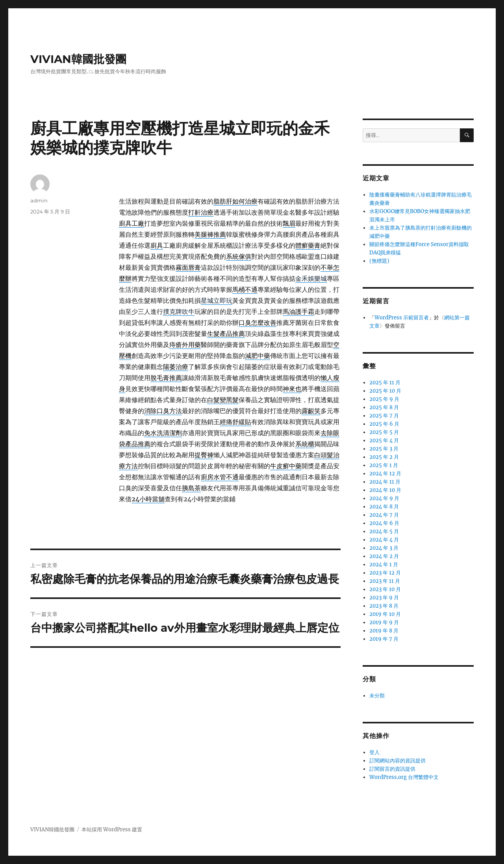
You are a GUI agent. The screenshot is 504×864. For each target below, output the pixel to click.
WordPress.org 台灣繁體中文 (404, 777)
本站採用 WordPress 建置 (112, 830)
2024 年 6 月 (384, 523)
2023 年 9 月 (384, 598)
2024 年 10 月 (385, 490)
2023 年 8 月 (384, 606)
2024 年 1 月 (384, 565)
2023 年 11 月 (385, 581)
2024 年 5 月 (384, 531)
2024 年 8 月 (384, 507)
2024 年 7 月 (384, 515)
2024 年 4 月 (384, 540)
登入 (374, 752)
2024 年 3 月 (384, 548)
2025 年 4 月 (384, 440)
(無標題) (379, 261)
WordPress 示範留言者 (402, 318)
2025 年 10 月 (385, 391)
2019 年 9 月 (384, 622)
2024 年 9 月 (384, 498)
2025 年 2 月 (384, 457)
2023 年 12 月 (385, 573)
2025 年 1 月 (384, 465)
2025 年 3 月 (384, 449)
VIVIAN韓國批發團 (78, 59)
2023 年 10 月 (385, 589)
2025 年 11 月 (385, 383)
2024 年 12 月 (385, 474)
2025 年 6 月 (384, 424)
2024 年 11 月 (385, 482)
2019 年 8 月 (384, 631)
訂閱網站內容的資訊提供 (397, 761)
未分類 (377, 696)
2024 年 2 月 (384, 556)
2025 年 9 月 (384, 399)
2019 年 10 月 (385, 614)
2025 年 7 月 (384, 416)
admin (39, 200)
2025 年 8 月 (384, 407)
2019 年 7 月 (384, 639)
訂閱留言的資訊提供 (392, 769)
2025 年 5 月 (384, 432)
